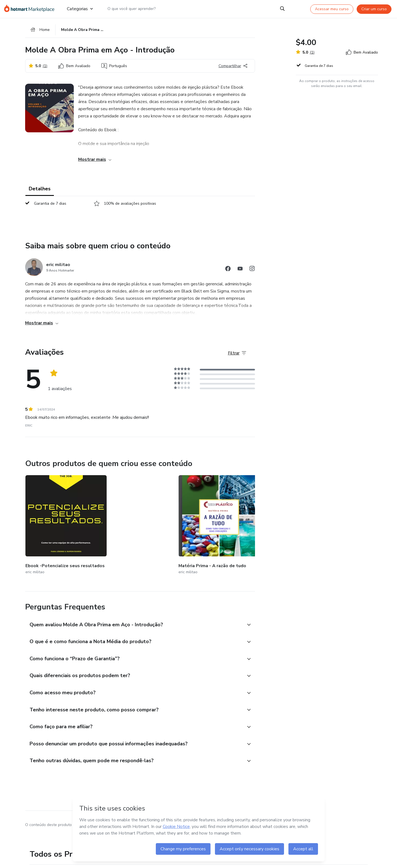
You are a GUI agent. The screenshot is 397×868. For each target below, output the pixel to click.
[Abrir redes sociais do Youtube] (240, 272)
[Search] (282, 9)
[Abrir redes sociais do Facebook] (228, 272)
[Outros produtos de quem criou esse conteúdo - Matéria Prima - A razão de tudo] (121, 520)
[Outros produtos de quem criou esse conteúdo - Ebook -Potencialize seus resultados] (56, 520)
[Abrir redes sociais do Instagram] (252, 272)
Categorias (80, 9)
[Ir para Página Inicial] (31, 9)
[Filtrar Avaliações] (237, 356)
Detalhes (40, 191)
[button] (134, 613)
